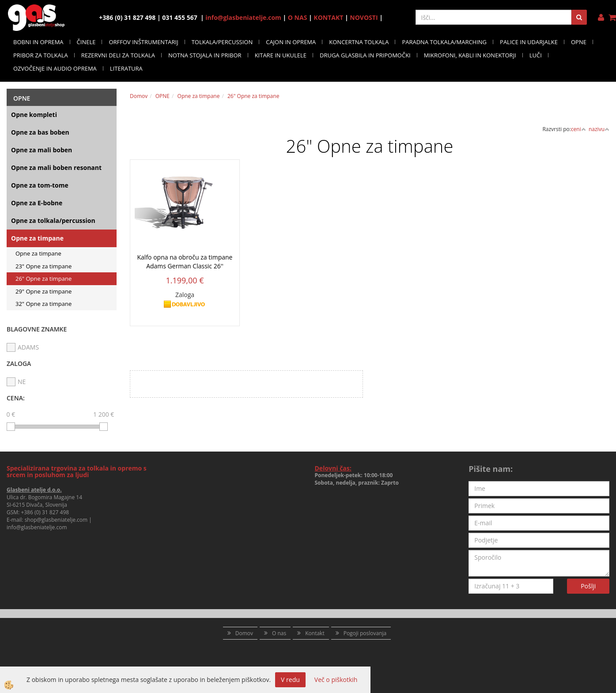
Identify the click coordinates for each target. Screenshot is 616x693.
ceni (578, 129)
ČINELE (86, 42)
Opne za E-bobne (37, 203)
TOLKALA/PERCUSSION (222, 42)
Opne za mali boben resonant (56, 168)
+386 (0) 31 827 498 (45, 512)
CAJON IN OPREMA (291, 42)
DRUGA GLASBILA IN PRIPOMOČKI (365, 55)
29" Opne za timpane (43, 291)
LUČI (536, 55)
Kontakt (315, 633)
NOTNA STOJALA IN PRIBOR (205, 55)
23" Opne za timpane (43, 266)
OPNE (579, 42)
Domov (139, 96)
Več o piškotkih (336, 680)
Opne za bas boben (40, 132)
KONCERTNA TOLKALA (359, 42)
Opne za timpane (37, 238)
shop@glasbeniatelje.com (56, 520)
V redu (290, 680)
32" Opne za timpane (43, 304)
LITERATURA (126, 68)
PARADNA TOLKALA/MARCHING (444, 42)
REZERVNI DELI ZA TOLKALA (118, 55)
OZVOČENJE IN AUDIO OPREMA (55, 68)
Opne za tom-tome (40, 185)
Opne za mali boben (42, 150)
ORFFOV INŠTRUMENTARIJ (143, 42)
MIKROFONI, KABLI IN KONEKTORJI (470, 55)
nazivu (599, 129)
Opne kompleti (34, 115)
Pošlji (588, 586)
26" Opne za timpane (43, 279)
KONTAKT (328, 17)
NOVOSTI (364, 17)
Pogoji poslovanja (365, 633)
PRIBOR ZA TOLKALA (41, 55)
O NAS (298, 17)
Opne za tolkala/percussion (53, 220)
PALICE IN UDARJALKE (529, 42)
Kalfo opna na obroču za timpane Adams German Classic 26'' (185, 262)
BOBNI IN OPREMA (38, 42)
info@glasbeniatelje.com (243, 17)
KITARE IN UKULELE (281, 55)
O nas (279, 633)
